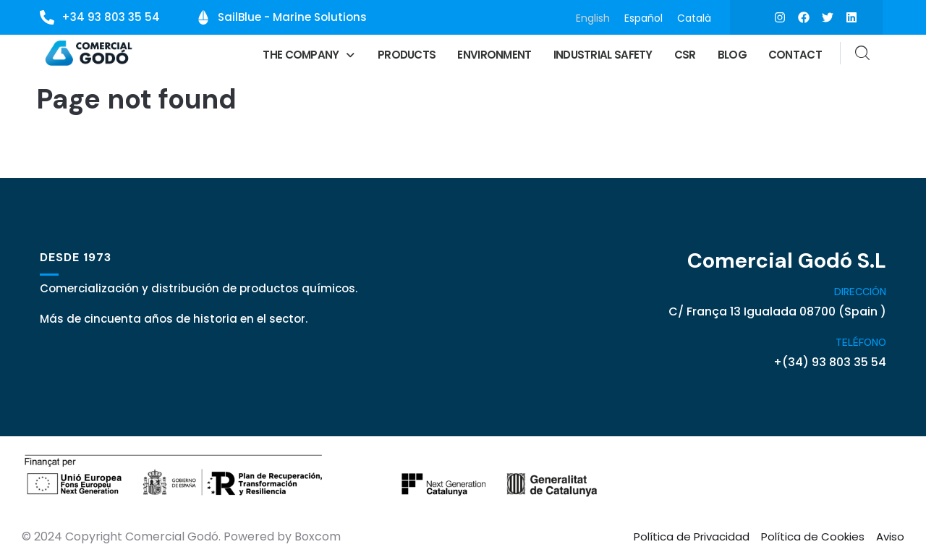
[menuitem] (593, 18)
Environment (494, 55)
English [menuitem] (593, 17)
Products (407, 55)
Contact (795, 55)
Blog (732, 55)
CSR (685, 55)
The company (309, 55)
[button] (309, 55)
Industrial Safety (603, 55)
